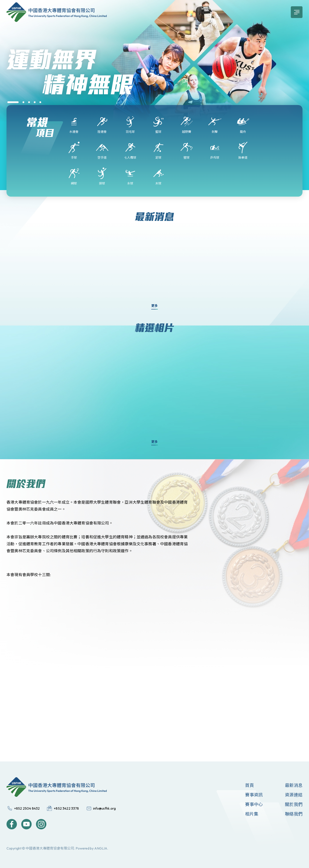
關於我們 (294, 804)
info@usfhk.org (104, 808)
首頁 (249, 785)
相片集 (252, 814)
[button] (13, 102)
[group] (154, 75)
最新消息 (294, 785)
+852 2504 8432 (27, 808)
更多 (154, 306)
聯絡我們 (294, 814)
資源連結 (294, 795)
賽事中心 (254, 804)
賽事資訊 (254, 795)
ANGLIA (101, 848)
